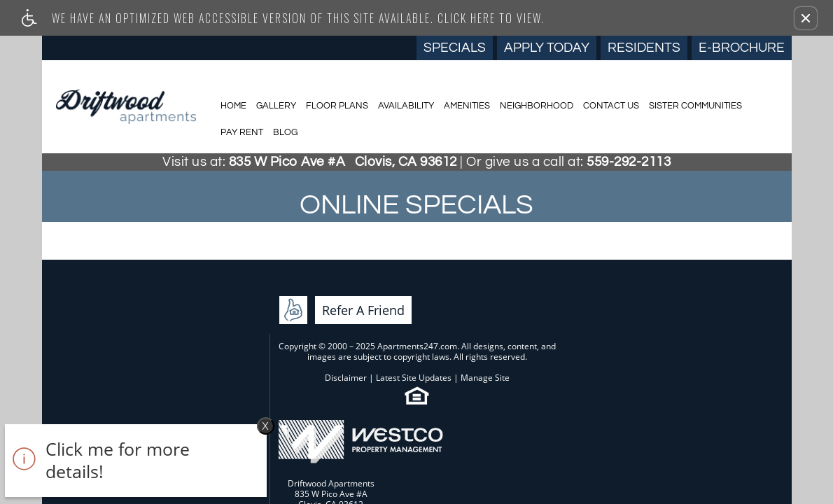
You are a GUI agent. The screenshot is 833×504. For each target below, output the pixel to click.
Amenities (467, 106)
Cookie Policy (483, 392)
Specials (455, 48)
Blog (285, 132)
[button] (806, 18)
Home (233, 106)
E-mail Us (709, 362)
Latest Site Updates (339, 341)
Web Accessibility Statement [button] (380, 392)
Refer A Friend (136, 347)
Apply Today (547, 48)
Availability (406, 106)
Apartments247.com (368, 299)
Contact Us (611, 106)
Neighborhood (537, 106)
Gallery (276, 106)
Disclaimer (272, 341)
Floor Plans (337, 106)
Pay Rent (242, 132)
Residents (644, 48)
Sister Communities (695, 106)
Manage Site (411, 341)
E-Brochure (742, 48)
